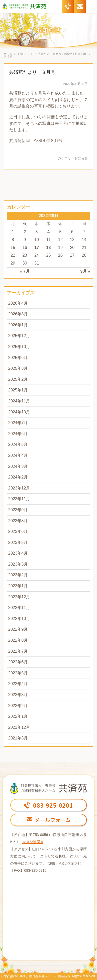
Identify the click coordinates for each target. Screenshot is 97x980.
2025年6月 (18, 358)
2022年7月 (18, 651)
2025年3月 (18, 368)
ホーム (8, 54)
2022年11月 (19, 608)
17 (37, 248)
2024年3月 (18, 466)
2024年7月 (18, 423)
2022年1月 (18, 716)
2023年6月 (18, 531)
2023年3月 (18, 564)
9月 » (85, 271)
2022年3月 (18, 695)
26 (60, 255)
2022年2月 (18, 706)
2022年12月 (19, 597)
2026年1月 (18, 325)
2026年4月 (18, 303)
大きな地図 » (33, 842)
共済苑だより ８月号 (32, 72)
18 (49, 248)
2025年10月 (19, 347)
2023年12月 (19, 488)
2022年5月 (18, 673)
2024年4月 (18, 455)
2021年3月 (18, 738)
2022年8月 (18, 640)
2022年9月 (18, 629)
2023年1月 (18, 586)
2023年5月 (18, 542)
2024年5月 (18, 444)
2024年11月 (19, 401)
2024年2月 (18, 477)
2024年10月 (19, 412)
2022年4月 (18, 684)
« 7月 (25, 271)
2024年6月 (18, 434)
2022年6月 (18, 662)
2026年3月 (18, 314)
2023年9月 (18, 510)
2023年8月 (18, 521)
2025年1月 (18, 390)
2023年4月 (18, 553)
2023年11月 (19, 499)
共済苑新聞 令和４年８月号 (36, 141)
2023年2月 (18, 575)
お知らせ (81, 158)
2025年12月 (19, 336)
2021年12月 (19, 727)
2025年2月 (18, 379)
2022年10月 (19, 619)
